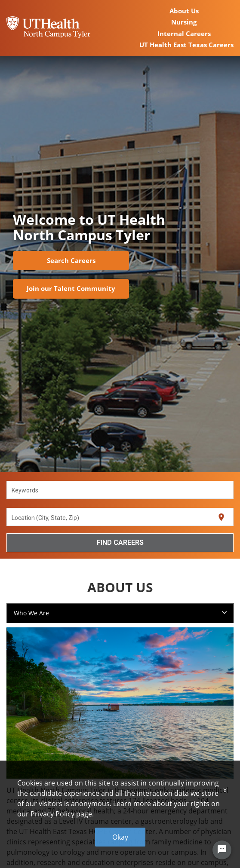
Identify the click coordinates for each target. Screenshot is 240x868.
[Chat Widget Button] (222, 850)
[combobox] (120, 490)
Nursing (184, 22)
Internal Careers (184, 34)
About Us (184, 11)
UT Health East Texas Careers (186, 45)
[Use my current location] (221, 517)
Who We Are (31, 613)
